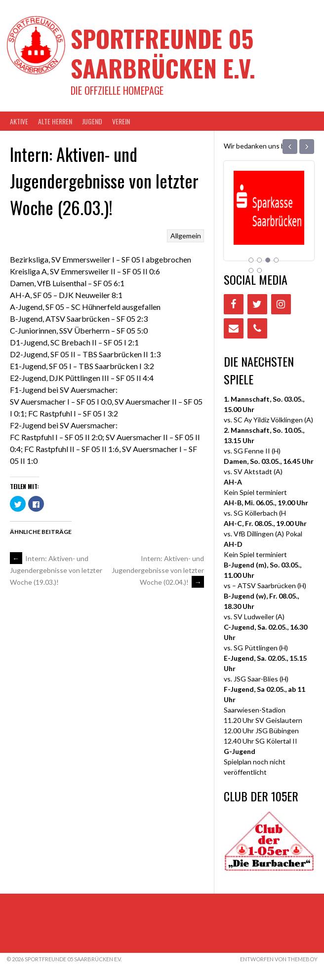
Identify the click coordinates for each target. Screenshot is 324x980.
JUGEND (92, 121)
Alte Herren (55, 121)
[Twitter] (257, 304)
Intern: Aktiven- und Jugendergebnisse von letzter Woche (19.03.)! (56, 570)
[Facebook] (234, 304)
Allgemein (186, 236)
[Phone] (257, 328)
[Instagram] (281, 304)
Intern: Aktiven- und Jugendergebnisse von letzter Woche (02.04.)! (158, 570)
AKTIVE (19, 121)
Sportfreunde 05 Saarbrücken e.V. (163, 53)
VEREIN (121, 121)
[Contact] (234, 328)
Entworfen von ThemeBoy (279, 959)
